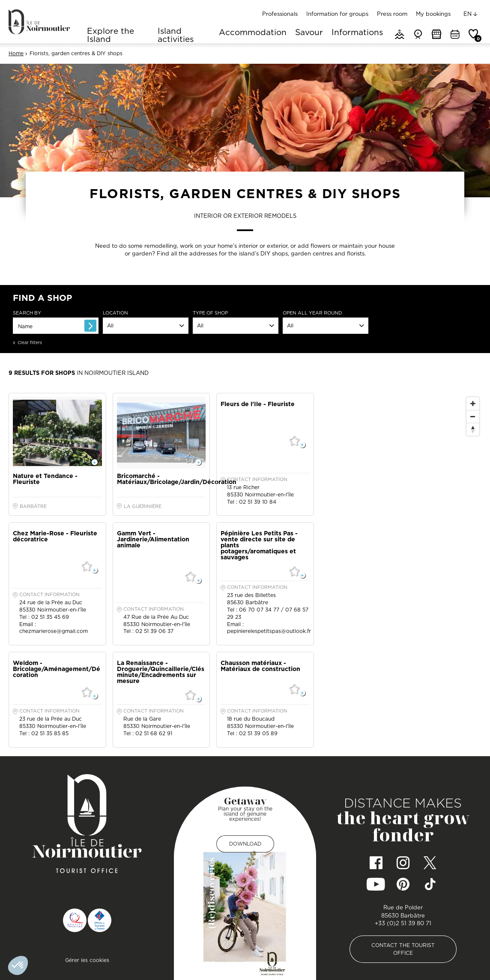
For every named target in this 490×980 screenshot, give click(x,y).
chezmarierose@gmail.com (54, 631)
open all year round (312, 313)
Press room (392, 14)
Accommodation (253, 33)
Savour (309, 33)
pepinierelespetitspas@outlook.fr (269, 631)
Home (16, 53)
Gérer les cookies (87, 960)
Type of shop (210, 313)
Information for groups (337, 14)
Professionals (280, 14)
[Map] (402, 564)
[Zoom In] (473, 404)
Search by (27, 313)
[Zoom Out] (473, 416)
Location (115, 313)
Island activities (176, 35)
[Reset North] (473, 429)
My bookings (433, 14)
